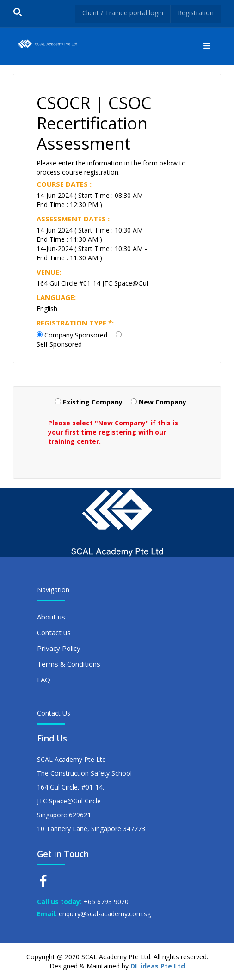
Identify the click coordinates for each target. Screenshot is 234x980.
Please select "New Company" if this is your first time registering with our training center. (113, 432)
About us (51, 617)
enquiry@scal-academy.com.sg (105, 914)
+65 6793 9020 (106, 902)
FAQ (44, 680)
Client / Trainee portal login (123, 13)
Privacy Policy (59, 648)
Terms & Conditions (69, 664)
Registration (196, 13)
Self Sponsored (59, 344)
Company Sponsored (76, 335)
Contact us (54, 632)
